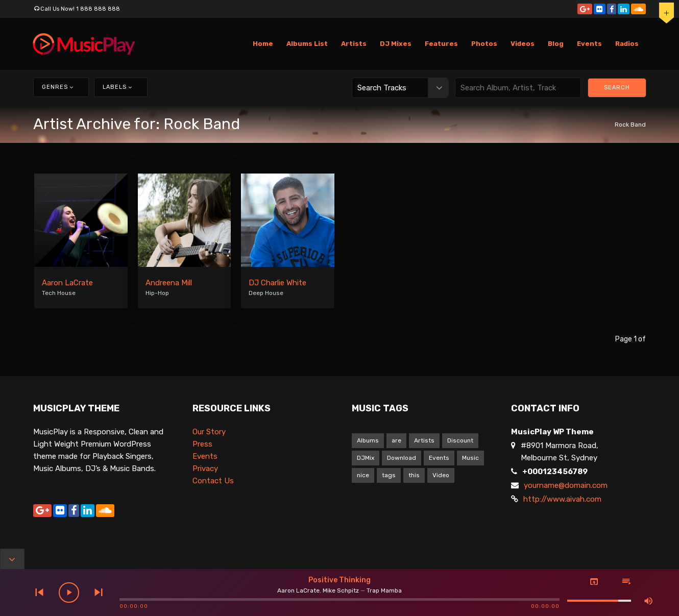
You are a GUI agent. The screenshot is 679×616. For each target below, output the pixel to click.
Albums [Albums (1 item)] (368, 440)
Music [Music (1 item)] (470, 458)
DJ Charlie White (277, 283)
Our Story (209, 432)
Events (589, 44)
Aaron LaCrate (67, 283)
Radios (627, 44)
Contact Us (213, 481)
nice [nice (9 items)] (363, 475)
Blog (556, 44)
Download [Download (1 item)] (402, 458)
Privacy (205, 469)
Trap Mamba (384, 590)
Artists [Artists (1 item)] (424, 440)
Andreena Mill (169, 283)
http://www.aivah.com (562, 499)
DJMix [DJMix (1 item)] (366, 458)
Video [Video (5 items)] (441, 475)
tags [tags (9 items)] (389, 475)
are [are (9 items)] (396, 440)
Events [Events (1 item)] (439, 458)
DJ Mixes (396, 44)
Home (263, 44)
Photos (484, 44)
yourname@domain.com (566, 485)
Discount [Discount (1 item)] (460, 440)
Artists (354, 44)
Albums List (307, 44)
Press (202, 444)
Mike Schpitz (341, 590)
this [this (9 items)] (414, 475)
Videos (523, 44)
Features (441, 44)
